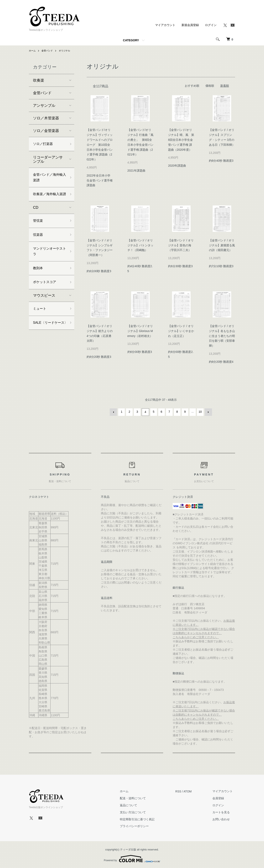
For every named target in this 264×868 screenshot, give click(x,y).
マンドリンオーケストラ (48, 263)
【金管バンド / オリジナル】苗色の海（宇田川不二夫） (181, 245)
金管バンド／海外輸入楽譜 (48, 179)
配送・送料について (140, 798)
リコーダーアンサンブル (48, 160)
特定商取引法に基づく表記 (144, 819)
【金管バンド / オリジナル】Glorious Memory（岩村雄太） (140, 331)
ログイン (211, 25)
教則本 (39, 281)
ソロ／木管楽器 (46, 118)
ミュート (40, 324)
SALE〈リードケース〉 (49, 341)
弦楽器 (39, 245)
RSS (183, 791)
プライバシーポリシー (141, 825)
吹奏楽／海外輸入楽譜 (48, 200)
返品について (136, 805)
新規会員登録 (190, 25)
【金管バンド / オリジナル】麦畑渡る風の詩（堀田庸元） (222, 245)
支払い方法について (140, 812)
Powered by (132, 858)
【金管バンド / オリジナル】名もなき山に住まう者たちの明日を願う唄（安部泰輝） (222, 336)
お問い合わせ (224, 819)
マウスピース (44, 310)
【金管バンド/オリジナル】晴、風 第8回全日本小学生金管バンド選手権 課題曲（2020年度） (181, 140)
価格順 (210, 86)
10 (200, 412)
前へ (114, 412)
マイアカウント (165, 25)
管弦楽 (39, 231)
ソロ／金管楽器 (46, 131)
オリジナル (67, 51)
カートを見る (224, 812)
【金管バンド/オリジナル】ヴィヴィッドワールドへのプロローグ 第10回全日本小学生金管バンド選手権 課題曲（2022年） (100, 145)
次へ (208, 412)
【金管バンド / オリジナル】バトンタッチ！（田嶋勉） (140, 245)
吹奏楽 (39, 80)
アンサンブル (44, 106)
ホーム (33, 51)
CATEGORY (131, 40)
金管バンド (48, 51)
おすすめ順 (192, 86)
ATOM (192, 791)
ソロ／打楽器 (44, 144)
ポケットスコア (46, 296)
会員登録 (221, 798)
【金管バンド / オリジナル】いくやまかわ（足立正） (181, 331)
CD (36, 217)
